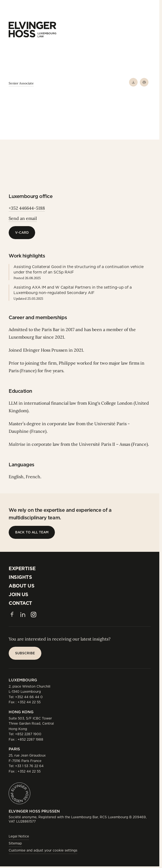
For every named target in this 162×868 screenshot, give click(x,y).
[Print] (144, 82)
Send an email (23, 218)
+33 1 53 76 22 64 (29, 766)
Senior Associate (21, 83)
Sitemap (15, 843)
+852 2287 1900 (28, 734)
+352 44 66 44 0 (29, 697)
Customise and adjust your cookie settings (43, 850)
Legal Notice (19, 836)
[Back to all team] (32, 532)
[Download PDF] (133, 82)
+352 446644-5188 (27, 208)
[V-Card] (22, 233)
